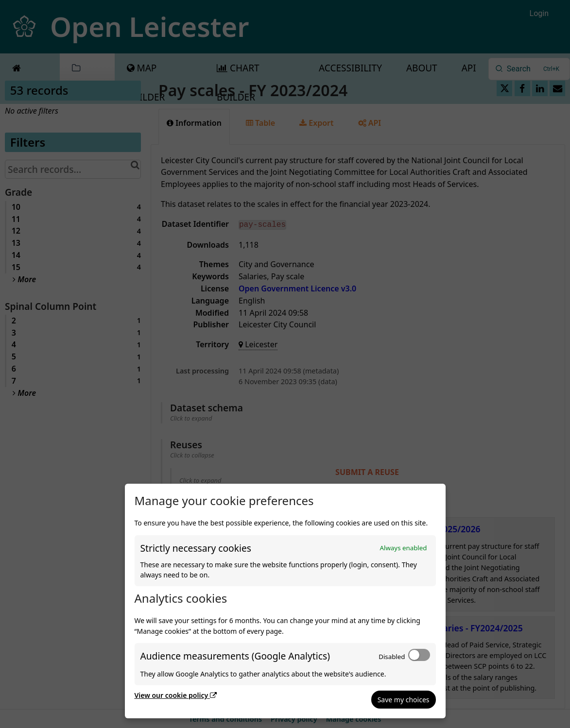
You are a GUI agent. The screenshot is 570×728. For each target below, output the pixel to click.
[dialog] (285, 601)
